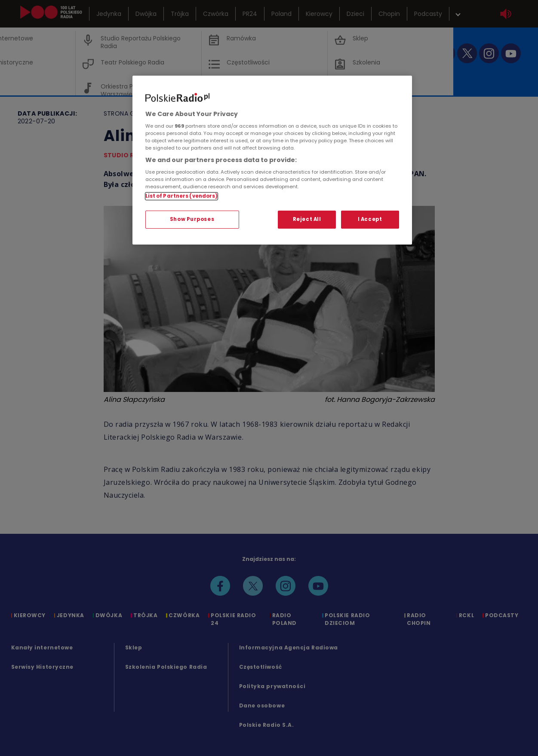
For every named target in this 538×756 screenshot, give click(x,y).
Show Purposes (192, 219)
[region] (272, 160)
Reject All (307, 219)
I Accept (370, 219)
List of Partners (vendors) (182, 196)
